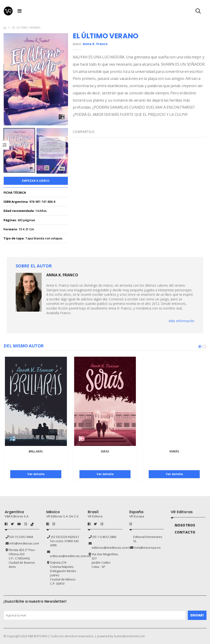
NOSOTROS (185, 525)
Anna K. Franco (95, 44)
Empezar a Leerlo (36, 181)
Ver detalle (36, 474)
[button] (198, 12)
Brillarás (36, 451)
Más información (181, 321)
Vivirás (174, 451)
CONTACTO (185, 532)
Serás (105, 451)
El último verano (27, 27)
